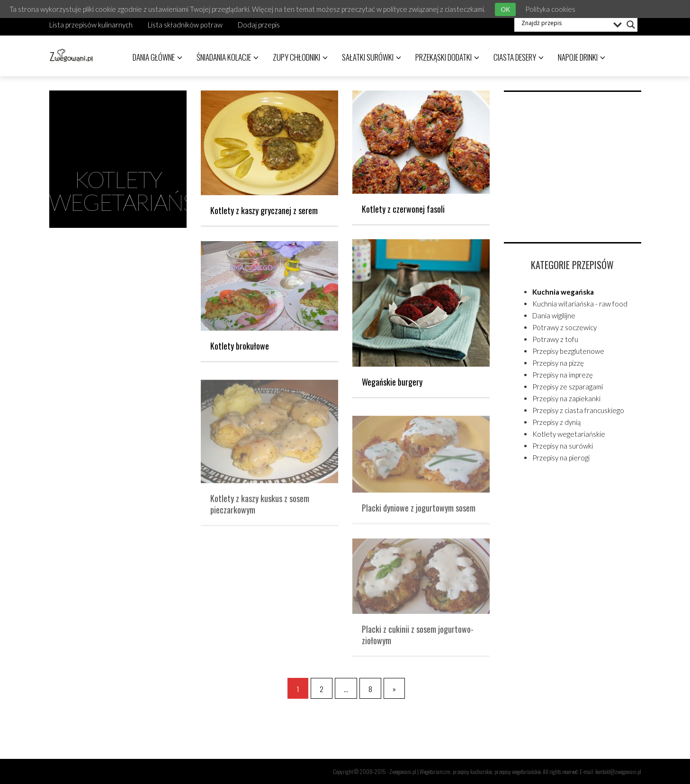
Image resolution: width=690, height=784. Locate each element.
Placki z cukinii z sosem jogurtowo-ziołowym (418, 639)
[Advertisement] (575, 165)
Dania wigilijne (554, 315)
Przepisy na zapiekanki (566, 398)
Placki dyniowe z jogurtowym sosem (419, 511)
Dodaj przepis (259, 25)
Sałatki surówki (372, 57)
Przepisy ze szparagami (568, 387)
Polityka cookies (550, 9)
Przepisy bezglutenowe (568, 351)
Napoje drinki (582, 57)
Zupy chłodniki (300, 57)
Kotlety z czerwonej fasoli (403, 209)
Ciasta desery (519, 57)
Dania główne (157, 57)
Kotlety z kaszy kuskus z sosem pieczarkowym (260, 507)
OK (505, 9)
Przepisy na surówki (563, 446)
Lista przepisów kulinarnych (91, 25)
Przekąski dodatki (447, 57)
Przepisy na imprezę (563, 375)
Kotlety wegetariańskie (569, 434)
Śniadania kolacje (228, 57)
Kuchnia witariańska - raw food (580, 304)
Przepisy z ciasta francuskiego (578, 410)
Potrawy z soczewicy (565, 327)
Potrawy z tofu (555, 339)
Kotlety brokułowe (240, 346)
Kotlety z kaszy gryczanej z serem (264, 210)
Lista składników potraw (185, 25)
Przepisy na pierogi (561, 458)
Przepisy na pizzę (558, 363)
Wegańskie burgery (392, 382)
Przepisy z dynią (556, 422)
